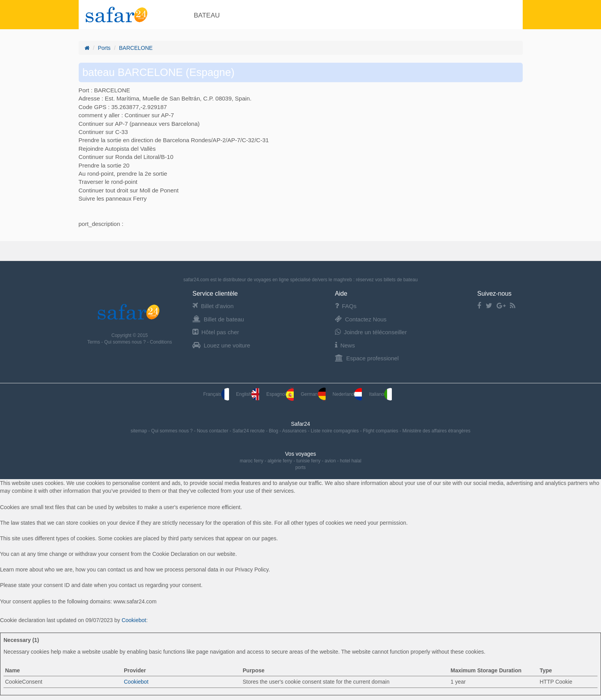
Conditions (161, 342)
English (248, 394)
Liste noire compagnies (336, 431)
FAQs (346, 306)
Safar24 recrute (249, 431)
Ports (104, 48)
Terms (94, 342)
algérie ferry (280, 461)
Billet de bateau (218, 319)
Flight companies (381, 431)
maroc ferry (251, 461)
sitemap (139, 431)
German (313, 394)
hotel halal (351, 461)
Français (216, 394)
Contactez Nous (361, 319)
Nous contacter (213, 431)
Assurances (295, 431)
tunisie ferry (308, 461)
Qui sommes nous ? (125, 342)
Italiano (381, 394)
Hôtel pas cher (216, 332)
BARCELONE (136, 48)
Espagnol (280, 394)
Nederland (347, 394)
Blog (274, 431)
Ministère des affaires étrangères (436, 431)
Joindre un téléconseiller (371, 332)
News (345, 345)
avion (330, 461)
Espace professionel (367, 358)
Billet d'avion (213, 306)
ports (300, 467)
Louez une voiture (221, 345)
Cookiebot (134, 620)
